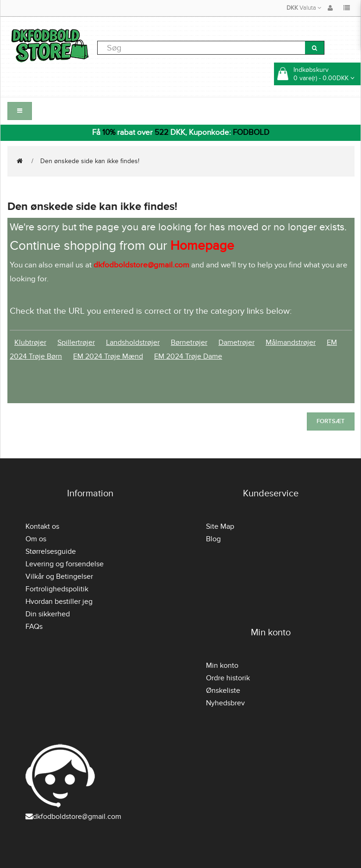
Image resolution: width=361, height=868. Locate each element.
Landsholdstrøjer (133, 342)
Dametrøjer (237, 342)
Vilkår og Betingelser (59, 577)
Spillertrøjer (76, 342)
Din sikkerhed (48, 614)
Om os (36, 539)
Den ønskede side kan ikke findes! (90, 161)
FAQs (34, 627)
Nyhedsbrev (225, 703)
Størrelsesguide (51, 551)
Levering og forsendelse (65, 564)
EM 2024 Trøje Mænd (108, 356)
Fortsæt (331, 421)
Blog (213, 539)
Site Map (220, 526)
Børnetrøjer (189, 342)
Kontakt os (42, 526)
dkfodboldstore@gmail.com (73, 817)
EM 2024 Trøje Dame (188, 356)
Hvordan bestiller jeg (59, 602)
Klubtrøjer (30, 342)
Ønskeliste (223, 691)
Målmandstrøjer (291, 342)
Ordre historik (228, 678)
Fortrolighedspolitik (57, 589)
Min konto (222, 665)
